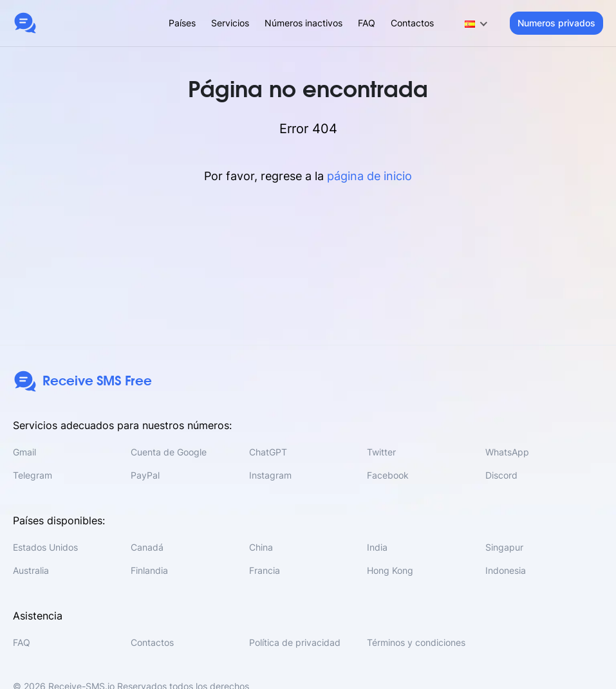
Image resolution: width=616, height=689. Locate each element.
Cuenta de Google (169, 452)
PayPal (145, 475)
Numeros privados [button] (556, 23)
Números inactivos (303, 23)
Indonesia (506, 570)
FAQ (367, 23)
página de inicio (369, 176)
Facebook (388, 475)
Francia (265, 570)
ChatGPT (268, 452)
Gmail (24, 452)
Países (182, 23)
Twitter (381, 452)
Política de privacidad (295, 642)
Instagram (270, 475)
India (377, 547)
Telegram (33, 475)
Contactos (412, 23)
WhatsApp (507, 452)
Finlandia (149, 570)
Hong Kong (390, 570)
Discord (501, 475)
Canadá (147, 547)
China (261, 547)
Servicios (230, 23)
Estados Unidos (45, 547)
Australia (31, 570)
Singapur (504, 547)
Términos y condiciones (416, 642)
